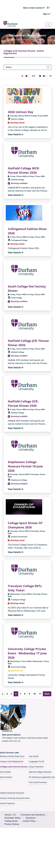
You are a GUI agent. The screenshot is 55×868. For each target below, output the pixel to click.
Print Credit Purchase (38, 782)
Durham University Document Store (15, 798)
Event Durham (6, 777)
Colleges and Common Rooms (14, 767)
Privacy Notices (12, 824)
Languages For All (36, 761)
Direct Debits (5, 772)
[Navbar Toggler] (48, 25)
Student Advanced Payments (12, 793)
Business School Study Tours (12, 756)
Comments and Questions (33, 815)
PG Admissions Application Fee (42, 777)
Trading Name (11, 821)
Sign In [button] (46, 14)
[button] (49, 8)
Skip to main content (34, 8)
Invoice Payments (8, 803)
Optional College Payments (40, 772)
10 (34, 694)
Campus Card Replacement (12, 761)
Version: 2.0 (10, 815)
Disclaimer (31, 818)
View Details (16, 134)
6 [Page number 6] (16, 694)
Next (47, 694)
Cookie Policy (29, 821)
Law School (34, 756)
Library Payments (36, 767)
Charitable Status (13, 818)
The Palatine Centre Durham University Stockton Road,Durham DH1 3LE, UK (25, 738)
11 (40, 694)
